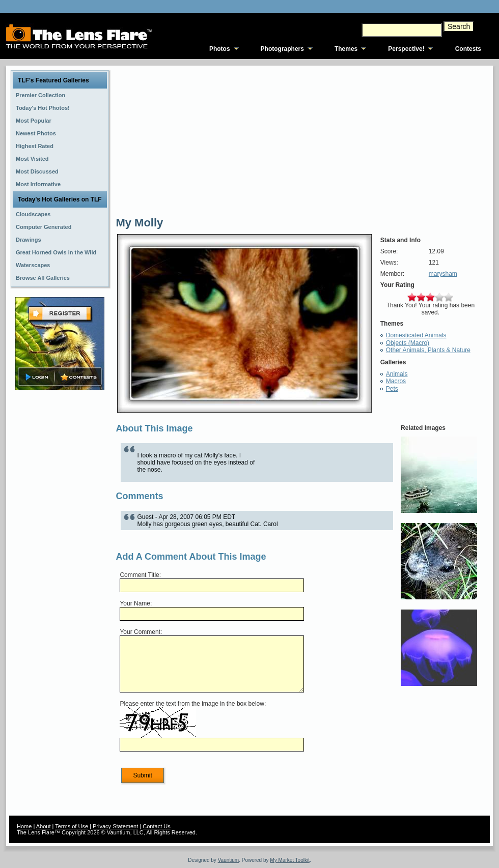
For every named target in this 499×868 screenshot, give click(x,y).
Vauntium (229, 860)
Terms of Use (72, 826)
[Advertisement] (60, 553)
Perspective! (406, 49)
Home (24, 826)
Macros (396, 381)
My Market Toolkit (290, 860)
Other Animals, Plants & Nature (428, 350)
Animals (397, 374)
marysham (443, 274)
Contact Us (156, 826)
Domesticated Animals (416, 335)
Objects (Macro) (408, 343)
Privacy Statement (115, 826)
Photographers (282, 49)
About (44, 826)
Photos (220, 49)
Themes (346, 49)
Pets (392, 389)
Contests (468, 49)
